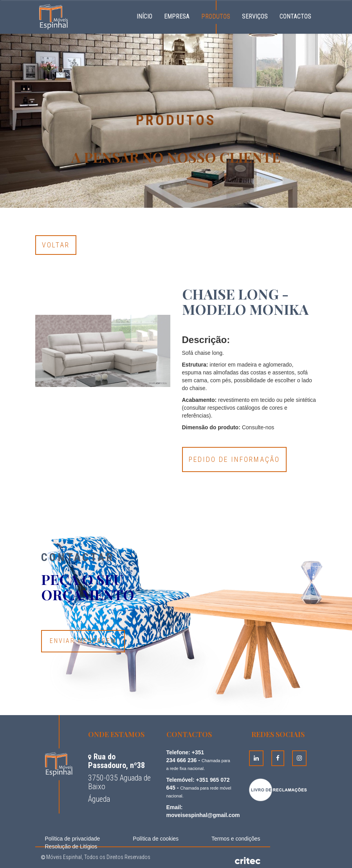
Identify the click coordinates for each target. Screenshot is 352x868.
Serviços (255, 16)
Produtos (216, 16)
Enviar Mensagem (83, 641)
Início (147, 15)
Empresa (177, 16)
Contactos (295, 16)
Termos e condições (236, 839)
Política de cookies (156, 839)
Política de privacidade (73, 839)
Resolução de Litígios (71, 846)
